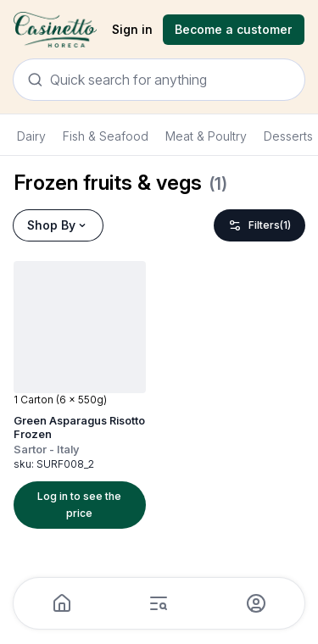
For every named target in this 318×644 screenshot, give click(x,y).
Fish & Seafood (106, 136)
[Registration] (234, 30)
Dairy (31, 136)
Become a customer (234, 29)
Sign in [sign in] (132, 29)
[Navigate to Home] (55, 30)
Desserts (288, 136)
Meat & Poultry (206, 136)
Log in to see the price (79, 505)
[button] (86, 395)
